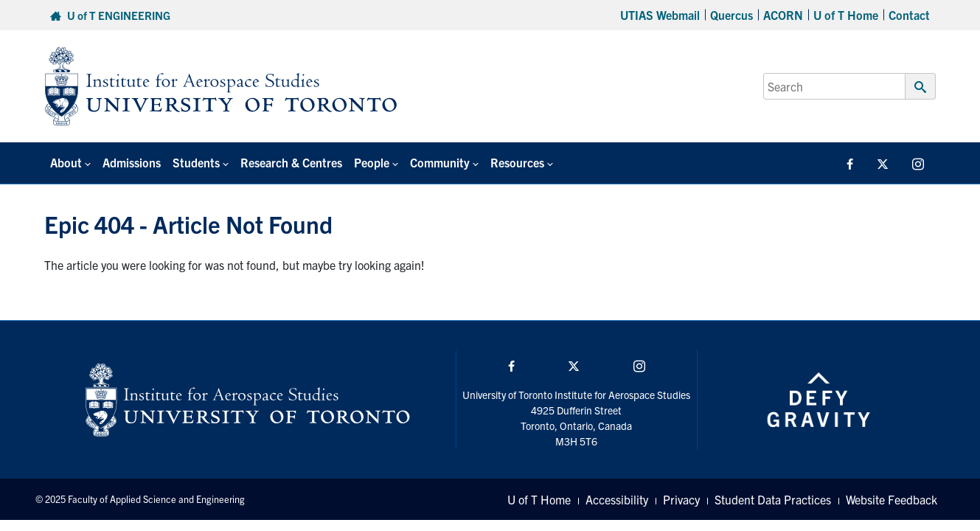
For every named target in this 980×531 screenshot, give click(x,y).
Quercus (731, 15)
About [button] (66, 162)
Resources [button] (517, 162)
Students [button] (196, 162)
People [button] (372, 162)
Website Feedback (892, 499)
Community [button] (440, 162)
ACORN (783, 15)
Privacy (681, 499)
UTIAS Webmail (660, 15)
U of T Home (846, 15)
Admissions (132, 162)
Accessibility (617, 499)
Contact (909, 15)
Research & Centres (291, 162)
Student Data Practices (773, 499)
